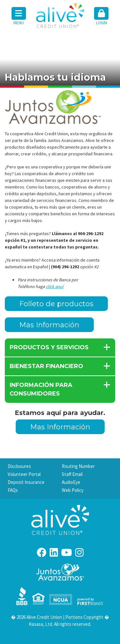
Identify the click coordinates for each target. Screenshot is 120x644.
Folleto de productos (56, 304)
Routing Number (78, 466)
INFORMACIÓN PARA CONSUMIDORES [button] (41, 389)
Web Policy (73, 490)
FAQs (13, 490)
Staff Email (72, 474)
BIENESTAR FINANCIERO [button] (46, 366)
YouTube (67, 552)
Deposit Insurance (26, 482)
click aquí (55, 286)
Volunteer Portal (24, 474)
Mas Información (49, 325)
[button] (101, 17)
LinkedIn (54, 552)
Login (101, 16)
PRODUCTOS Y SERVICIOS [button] (49, 347)
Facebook (42, 552)
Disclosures (19, 466)
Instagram (79, 552)
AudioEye (71, 482)
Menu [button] (19, 16)
